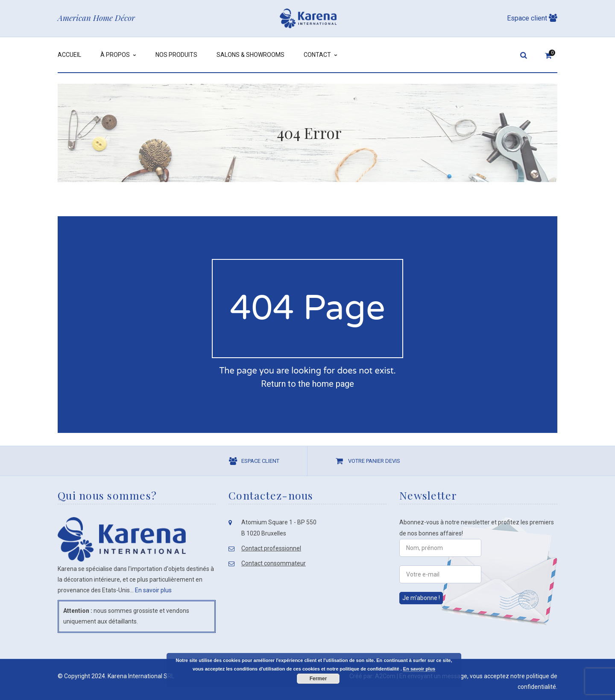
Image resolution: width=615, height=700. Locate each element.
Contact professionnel (271, 548)
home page (333, 384)
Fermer (318, 679)
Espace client (532, 18)
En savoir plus (153, 590)
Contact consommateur (274, 563)
